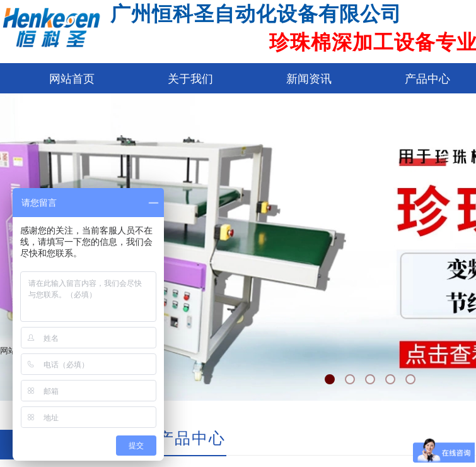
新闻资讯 (309, 79)
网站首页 (72, 79)
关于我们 (190, 79)
